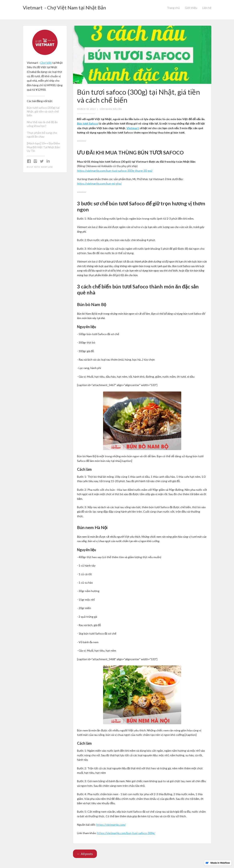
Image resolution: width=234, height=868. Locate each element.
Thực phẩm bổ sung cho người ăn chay (42, 135)
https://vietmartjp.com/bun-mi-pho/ (99, 183)
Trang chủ (173, 8)
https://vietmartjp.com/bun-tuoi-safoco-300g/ (126, 833)
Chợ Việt (46, 63)
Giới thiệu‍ (191, 8)
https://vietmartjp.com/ (111, 825)
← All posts (85, 854)
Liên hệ (207, 8)
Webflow (47, 167)
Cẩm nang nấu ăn (111, 109)
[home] (64, 7)
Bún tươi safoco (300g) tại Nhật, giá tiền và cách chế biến (43, 111)
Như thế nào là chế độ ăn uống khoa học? (42, 124)
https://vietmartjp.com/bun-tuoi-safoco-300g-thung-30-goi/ (115, 171)
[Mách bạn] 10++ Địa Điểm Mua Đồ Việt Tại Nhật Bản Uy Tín (43, 147)
